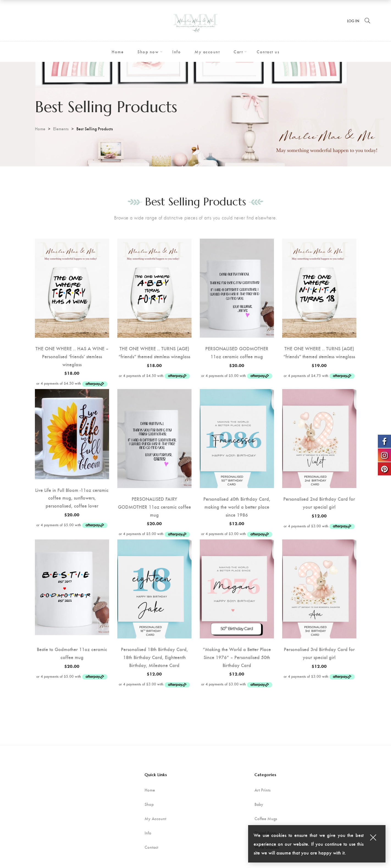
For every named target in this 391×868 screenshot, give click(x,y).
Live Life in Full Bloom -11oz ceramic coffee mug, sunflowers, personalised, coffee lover (72, 498)
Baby (259, 804)
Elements (61, 129)
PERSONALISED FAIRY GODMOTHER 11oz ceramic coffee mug (154, 507)
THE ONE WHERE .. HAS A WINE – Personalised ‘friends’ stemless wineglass (72, 356)
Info (148, 833)
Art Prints (263, 790)
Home (40, 129)
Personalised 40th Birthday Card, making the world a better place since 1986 (237, 507)
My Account (155, 819)
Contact (151, 847)
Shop (149, 804)
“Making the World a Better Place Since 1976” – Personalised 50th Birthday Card (237, 657)
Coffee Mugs (266, 819)
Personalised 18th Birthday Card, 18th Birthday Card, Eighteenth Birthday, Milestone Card (154, 657)
